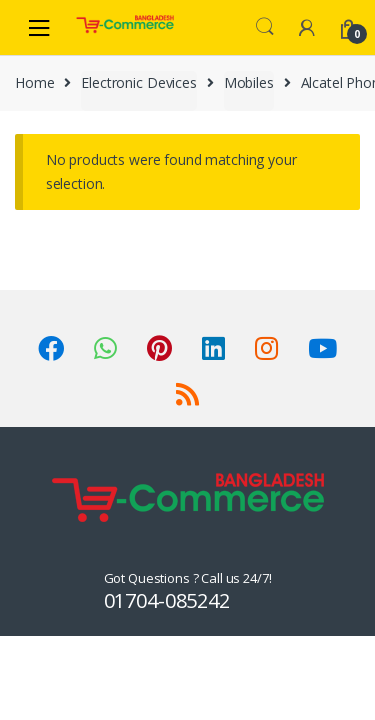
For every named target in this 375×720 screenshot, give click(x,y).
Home (34, 82)
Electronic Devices (138, 82)
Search (265, 27)
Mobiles (249, 82)
